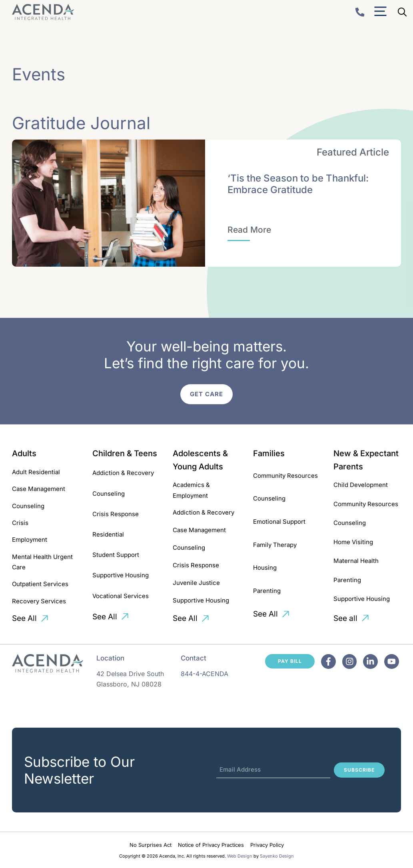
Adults (24, 453)
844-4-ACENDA (205, 674)
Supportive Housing (121, 575)
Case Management (39, 489)
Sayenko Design (277, 856)
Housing (265, 568)
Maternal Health (356, 561)
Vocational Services (121, 596)
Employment (30, 540)
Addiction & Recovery (123, 473)
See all (345, 618)
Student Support (116, 555)
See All (24, 618)
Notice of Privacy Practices (211, 845)
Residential (108, 534)
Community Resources (285, 476)
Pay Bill (290, 661)
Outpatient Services (40, 584)
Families (269, 453)
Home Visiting (353, 542)
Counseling (28, 506)
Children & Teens (125, 453)
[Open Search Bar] (402, 12)
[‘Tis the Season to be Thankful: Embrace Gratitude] (249, 230)
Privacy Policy (267, 845)
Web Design (240, 856)
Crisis (20, 523)
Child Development (361, 485)
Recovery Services (39, 601)
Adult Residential (36, 472)
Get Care (206, 394)
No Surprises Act (151, 845)
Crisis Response (116, 514)
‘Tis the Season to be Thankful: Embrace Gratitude (298, 184)
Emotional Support (279, 522)
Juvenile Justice (196, 583)
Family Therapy (275, 545)
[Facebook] (328, 661)
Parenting (267, 591)
